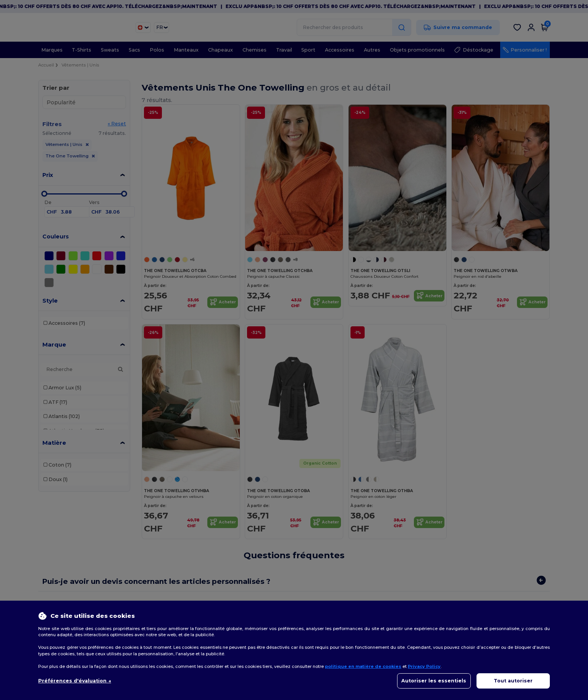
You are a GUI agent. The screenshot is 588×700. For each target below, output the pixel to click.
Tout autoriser (513, 681)
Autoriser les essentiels (434, 681)
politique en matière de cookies (363, 666)
